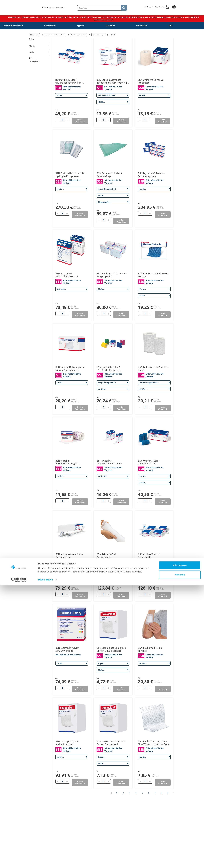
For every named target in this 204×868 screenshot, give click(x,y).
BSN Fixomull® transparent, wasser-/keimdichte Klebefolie (71, 369)
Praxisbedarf (50, 25)
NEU (170, 25)
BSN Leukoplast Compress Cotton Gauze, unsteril (111, 649)
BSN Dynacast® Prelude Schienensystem (151, 175)
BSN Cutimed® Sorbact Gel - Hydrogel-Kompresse (71, 175)
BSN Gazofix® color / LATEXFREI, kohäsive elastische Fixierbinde (108, 369)
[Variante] (72, 289)
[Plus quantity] (67, 120)
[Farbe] (113, 102)
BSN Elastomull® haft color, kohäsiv (153, 275)
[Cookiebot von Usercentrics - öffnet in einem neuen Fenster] (19, 862)
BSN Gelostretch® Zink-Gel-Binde (153, 369)
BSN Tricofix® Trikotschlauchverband (109, 462)
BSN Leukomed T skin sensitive (150, 649)
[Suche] (124, 8)
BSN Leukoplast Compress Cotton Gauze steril (111, 743)
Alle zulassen (180, 848)
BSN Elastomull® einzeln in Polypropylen (111, 275)
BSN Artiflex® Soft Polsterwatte (107, 556)
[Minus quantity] (58, 120)
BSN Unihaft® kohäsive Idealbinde (151, 81)
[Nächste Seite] (175, 793)
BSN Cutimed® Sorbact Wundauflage (109, 175)
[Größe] (154, 95)
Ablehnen (180, 857)
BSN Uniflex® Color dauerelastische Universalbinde (149, 462)
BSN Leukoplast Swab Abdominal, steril (67, 743)
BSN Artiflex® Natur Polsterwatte (149, 556)
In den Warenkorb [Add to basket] (80, 121)
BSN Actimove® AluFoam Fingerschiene (69, 556)
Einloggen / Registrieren (157, 7)
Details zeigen (45, 862)
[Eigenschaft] (113, 202)
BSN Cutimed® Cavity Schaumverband (67, 649)
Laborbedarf (142, 25)
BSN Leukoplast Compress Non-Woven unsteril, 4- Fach (153, 743)
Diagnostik (110, 25)
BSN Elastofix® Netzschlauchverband (67, 275)
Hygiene (81, 25)
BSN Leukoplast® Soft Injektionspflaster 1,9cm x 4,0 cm (113, 81)
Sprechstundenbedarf (13, 25)
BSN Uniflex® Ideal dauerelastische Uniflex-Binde (69, 81)
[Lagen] (113, 663)
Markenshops (98, 35)
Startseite (34, 35)
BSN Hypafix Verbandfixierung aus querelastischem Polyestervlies (67, 462)
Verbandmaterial (78, 35)
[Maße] (71, 95)
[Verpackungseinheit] (113, 95)
